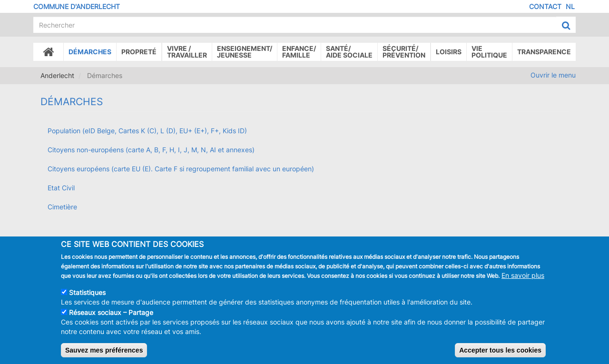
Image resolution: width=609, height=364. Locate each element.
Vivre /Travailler (187, 52)
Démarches (90, 52)
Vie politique (489, 52)
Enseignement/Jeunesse (245, 52)
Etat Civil (61, 188)
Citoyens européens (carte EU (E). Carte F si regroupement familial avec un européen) (181, 169)
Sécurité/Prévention (404, 52)
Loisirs (449, 52)
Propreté (139, 52)
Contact (545, 6)
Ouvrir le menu (553, 75)
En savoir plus (523, 278)
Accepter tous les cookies (500, 353)
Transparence (544, 52)
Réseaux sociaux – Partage (111, 315)
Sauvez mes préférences (104, 353)
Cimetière (62, 207)
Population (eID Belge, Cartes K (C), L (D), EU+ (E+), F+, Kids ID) (147, 131)
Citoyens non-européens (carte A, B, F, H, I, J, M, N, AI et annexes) (151, 150)
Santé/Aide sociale (349, 52)
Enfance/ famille (299, 52)
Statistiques (87, 295)
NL (570, 6)
